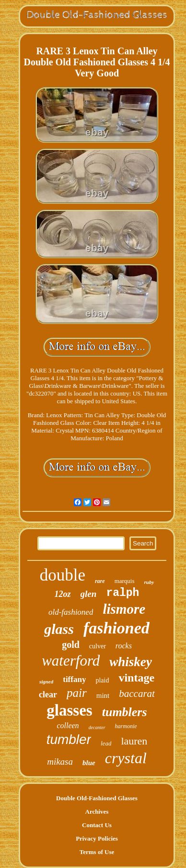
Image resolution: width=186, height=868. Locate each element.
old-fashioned (71, 612)
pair (77, 693)
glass (59, 629)
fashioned (116, 628)
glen (89, 594)
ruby (149, 582)
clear (48, 694)
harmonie (126, 726)
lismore (124, 609)
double (63, 575)
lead (106, 743)
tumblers (125, 712)
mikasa (60, 762)
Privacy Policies (97, 838)
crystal (126, 758)
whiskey (131, 662)
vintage (136, 678)
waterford (71, 661)
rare (100, 581)
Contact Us (97, 825)
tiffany (74, 679)
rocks (124, 646)
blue (89, 763)
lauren (134, 741)
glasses (69, 710)
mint (103, 695)
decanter (97, 727)
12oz (63, 594)
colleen (68, 725)
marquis (125, 581)
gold (71, 645)
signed (46, 682)
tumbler (69, 739)
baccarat (137, 694)
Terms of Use (97, 852)
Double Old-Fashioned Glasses (97, 798)
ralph (122, 593)
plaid (102, 680)
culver (98, 646)
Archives (97, 812)
